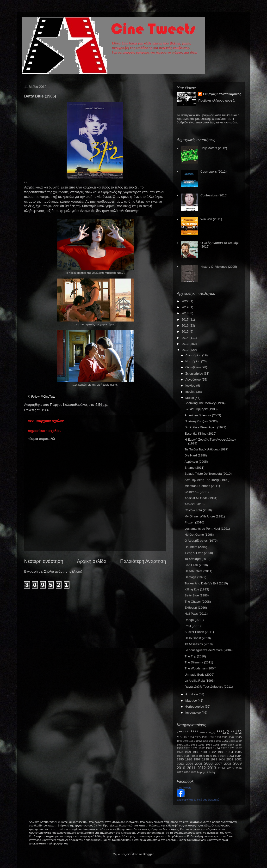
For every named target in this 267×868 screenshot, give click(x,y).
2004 (189, 764)
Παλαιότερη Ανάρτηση (143, 561)
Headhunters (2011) (199, 571)
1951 (192, 741)
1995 (180, 759)
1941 (225, 737)
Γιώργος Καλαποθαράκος (69, 405)
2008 (228, 764)
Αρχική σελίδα (92, 561)
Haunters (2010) (196, 547)
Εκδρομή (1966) (196, 608)
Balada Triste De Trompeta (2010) (208, 474)
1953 (205, 741)
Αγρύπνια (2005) (196, 462)
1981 (204, 752)
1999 (214, 759)
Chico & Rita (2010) (198, 510)
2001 (230, 759)
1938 (218, 737)
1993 (230, 756)
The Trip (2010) (195, 656)
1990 (209, 756)
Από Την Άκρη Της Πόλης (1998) (207, 480)
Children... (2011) (197, 492)
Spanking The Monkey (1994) (205, 403)
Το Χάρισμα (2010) (198, 559)
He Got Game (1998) (199, 535)
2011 (191, 768)
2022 (186, 301)
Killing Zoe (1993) (197, 589)
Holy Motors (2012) (214, 148)
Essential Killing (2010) (200, 434)
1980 (196, 752)
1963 (201, 744)
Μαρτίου (192, 701)
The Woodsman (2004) (201, 668)
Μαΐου (190, 398)
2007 (219, 764)
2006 (208, 763)
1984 (230, 752)
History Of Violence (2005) (219, 267)
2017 (186, 319)
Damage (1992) (195, 577)
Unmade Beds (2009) (199, 675)
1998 (205, 759)
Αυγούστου (193, 379)
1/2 (185, 737)
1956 (219, 741)
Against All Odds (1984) (201, 498)
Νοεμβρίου (193, 361)
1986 (45, 410)
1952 (199, 741)
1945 (239, 737)
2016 (186, 325)
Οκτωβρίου (193, 367)
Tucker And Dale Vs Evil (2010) (206, 583)
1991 (216, 756)
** (38, 410)
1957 (225, 741)
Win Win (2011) (211, 219)
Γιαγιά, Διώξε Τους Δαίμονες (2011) (209, 687)
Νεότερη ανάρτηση (44, 561)
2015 (186, 331)
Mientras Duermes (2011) (202, 486)
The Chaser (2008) (198, 602)
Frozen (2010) (194, 522)
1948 (186, 741)
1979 (188, 752)
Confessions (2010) (214, 195)
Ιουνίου (191, 392)
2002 (238, 759)
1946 (180, 741)
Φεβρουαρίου (195, 707)
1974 (216, 748)
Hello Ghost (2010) (198, 638)
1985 (238, 752)
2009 (238, 763)
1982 (212, 752)
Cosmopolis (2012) (214, 172)
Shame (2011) (194, 468)
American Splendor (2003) (203, 415)
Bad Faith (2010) (196, 565)
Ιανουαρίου (193, 713)
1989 (202, 756)
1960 (180, 744)
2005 (199, 764)
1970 (187, 748)
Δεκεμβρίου (194, 355)
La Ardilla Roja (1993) (200, 681)
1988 (195, 756)
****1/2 (211, 733)
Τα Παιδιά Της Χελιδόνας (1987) (206, 449)
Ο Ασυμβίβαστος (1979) (201, 541)
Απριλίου (192, 694)
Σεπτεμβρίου (195, 373)
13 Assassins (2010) (199, 644)
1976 (231, 748)
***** (202, 733)
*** (186, 732)
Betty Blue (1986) (197, 595)
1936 (205, 737)
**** (194, 732)
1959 (239, 741)
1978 (180, 752)
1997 (197, 759)
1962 (194, 744)
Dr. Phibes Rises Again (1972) (205, 427)
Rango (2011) (194, 620)
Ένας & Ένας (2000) (199, 553)
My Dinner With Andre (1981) (205, 516)
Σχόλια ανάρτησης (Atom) (63, 571)
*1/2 (180, 737)
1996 (189, 759)
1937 (211, 737)
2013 (186, 344)
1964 (209, 744)
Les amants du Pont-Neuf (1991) (207, 529)
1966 (224, 744)
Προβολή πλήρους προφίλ (217, 100)
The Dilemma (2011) (199, 662)
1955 (212, 741)
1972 (202, 748)
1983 (221, 752)
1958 (232, 741)
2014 (186, 338)
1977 (239, 748)
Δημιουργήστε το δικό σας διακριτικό (198, 800)
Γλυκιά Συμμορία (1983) (201, 409)
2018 (186, 313)
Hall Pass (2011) (196, 614)
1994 (238, 756)
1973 (209, 748)
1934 (191, 737)
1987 (187, 756)
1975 (224, 748)
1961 (187, 745)
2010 (181, 768)
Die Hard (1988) (196, 455)
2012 (186, 350)
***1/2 (223, 732)
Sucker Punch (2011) (199, 632)
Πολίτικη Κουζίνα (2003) (201, 421)
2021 (194, 772)
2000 (222, 759)
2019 (186, 307)
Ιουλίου (191, 385)
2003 (180, 764)
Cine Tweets (184, 788)
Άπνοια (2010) (195, 504)
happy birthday (206, 772)
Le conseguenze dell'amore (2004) (209, 650)
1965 (216, 744)
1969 (180, 748)
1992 (223, 756)
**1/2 (236, 732)
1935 (198, 737)
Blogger (148, 854)
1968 (239, 744)
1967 (231, 744)
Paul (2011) (193, 626)
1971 (194, 748)
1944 (232, 737)
